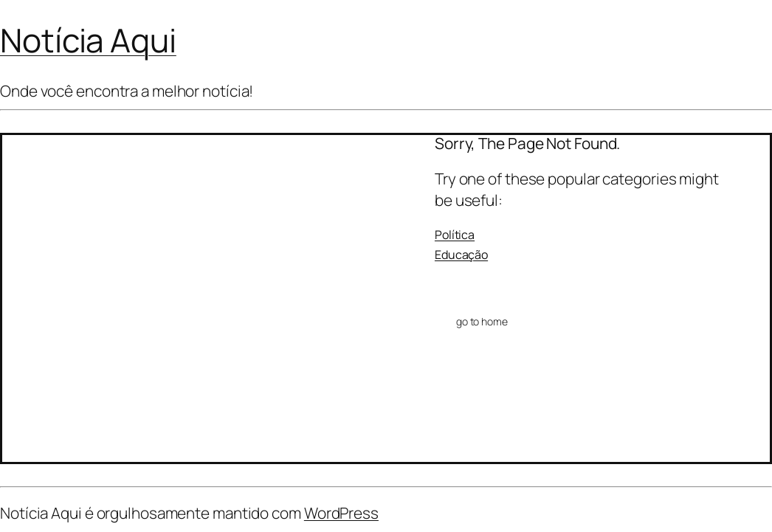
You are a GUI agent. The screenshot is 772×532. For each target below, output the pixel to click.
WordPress (341, 513)
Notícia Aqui (88, 40)
